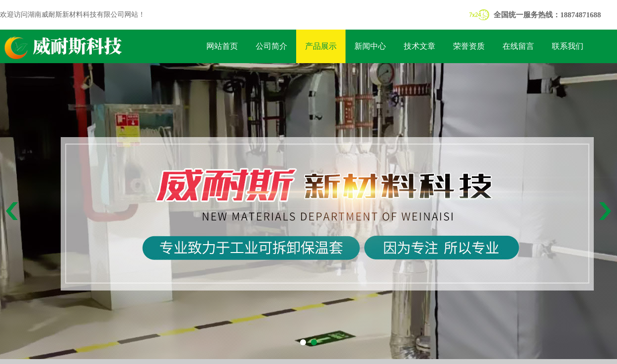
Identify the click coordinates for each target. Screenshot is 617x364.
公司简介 (271, 46)
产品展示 (321, 46)
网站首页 (222, 46)
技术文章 (420, 46)
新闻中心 (370, 46)
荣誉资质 (469, 46)
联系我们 (568, 46)
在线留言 (518, 46)
